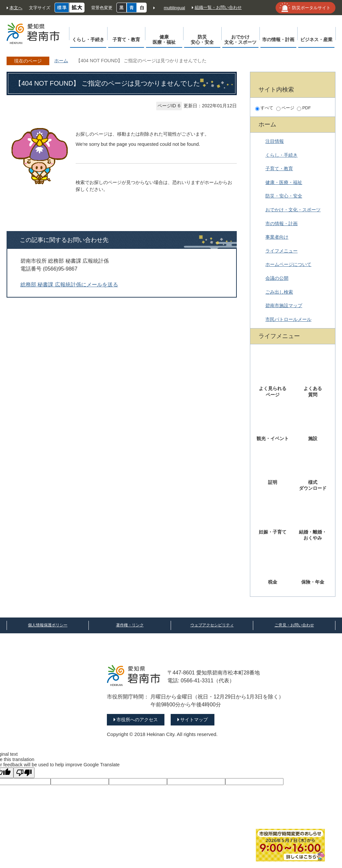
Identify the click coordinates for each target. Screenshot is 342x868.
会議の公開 (277, 278)
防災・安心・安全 (284, 196)
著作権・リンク (130, 625)
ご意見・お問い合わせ (294, 625)
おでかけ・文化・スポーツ (293, 210)
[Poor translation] (24, 773)
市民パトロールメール (288, 319)
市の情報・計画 (281, 224)
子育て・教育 (279, 169)
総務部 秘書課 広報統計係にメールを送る (69, 285)
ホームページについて (288, 264)
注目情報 (275, 141)
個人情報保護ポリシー (48, 625)
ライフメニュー (281, 251)
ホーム (61, 61)
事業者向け (277, 237)
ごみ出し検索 (279, 292)
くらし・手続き (281, 155)
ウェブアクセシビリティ (212, 625)
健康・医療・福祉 (284, 182)
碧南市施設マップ (284, 305)
